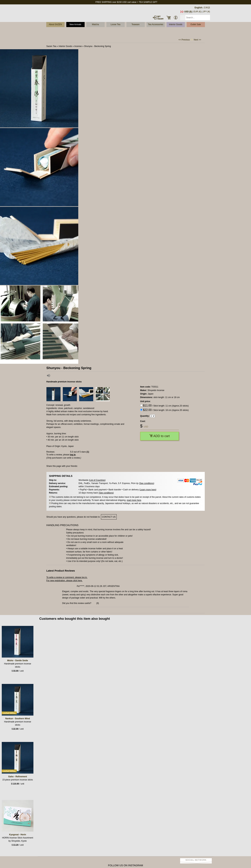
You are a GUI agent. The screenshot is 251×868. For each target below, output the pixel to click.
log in (73, 455)
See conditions (147, 483)
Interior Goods (176, 24)
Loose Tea (115, 24)
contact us (109, 517)
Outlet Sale (196, 24)
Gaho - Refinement (18, 777)
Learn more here (148, 490)
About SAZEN (55, 24)
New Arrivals (75, 24)
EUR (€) (197, 12)
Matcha (95, 24)
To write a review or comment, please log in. (67, 577)
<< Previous (184, 40)
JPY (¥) (206, 12)
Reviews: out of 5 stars (68, 452)
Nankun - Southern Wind (18, 719)
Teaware (136, 24)
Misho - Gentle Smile (18, 661)
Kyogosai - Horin (18, 835)
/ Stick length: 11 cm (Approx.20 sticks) (166, 406)
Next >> (197, 40)
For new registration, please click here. (64, 581)
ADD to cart (160, 436)
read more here (134, 500)
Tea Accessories (156, 24)
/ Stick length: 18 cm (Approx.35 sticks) (166, 410)
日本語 (207, 8)
